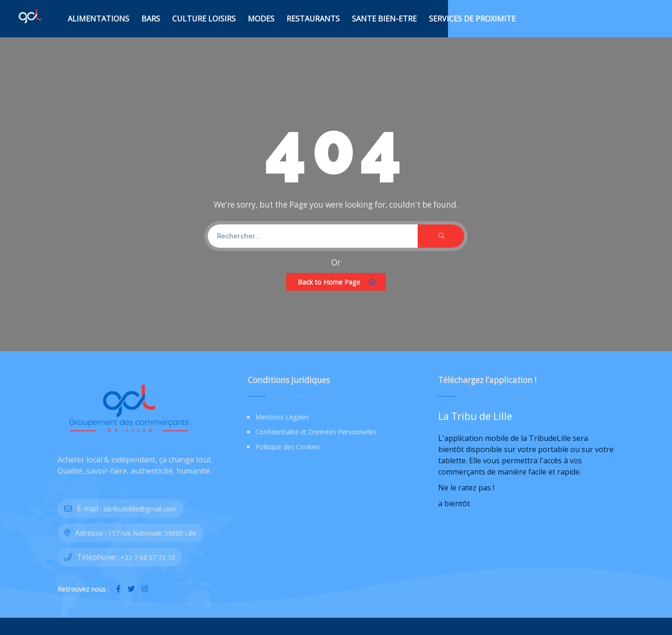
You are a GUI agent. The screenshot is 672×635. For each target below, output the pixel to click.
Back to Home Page (337, 282)
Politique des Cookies (288, 447)
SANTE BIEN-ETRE (384, 19)
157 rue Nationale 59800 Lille (152, 533)
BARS (151, 19)
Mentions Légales (282, 417)
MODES (261, 19)
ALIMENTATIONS (98, 19)
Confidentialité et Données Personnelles (316, 432)
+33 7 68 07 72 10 (148, 557)
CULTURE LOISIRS (204, 19)
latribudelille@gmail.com (140, 509)
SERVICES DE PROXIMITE (472, 19)
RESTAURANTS (313, 19)
